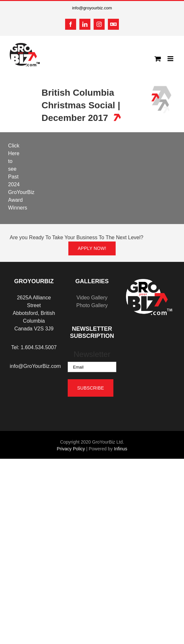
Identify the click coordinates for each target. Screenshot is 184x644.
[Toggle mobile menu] (171, 59)
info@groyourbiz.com (92, 8)
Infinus (121, 449)
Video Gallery (92, 298)
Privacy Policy (71, 449)
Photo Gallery (92, 305)
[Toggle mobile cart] (158, 59)
